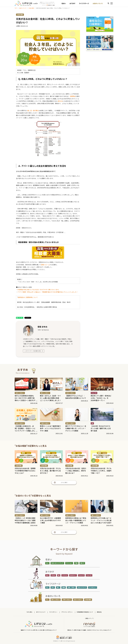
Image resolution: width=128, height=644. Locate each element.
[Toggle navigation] (112, 4)
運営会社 (99, 612)
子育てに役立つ (45, 423)
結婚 (64, 587)
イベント (65, 575)
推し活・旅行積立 (33, 110)
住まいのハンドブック (57, 563)
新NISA (60, 101)
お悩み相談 (31, 8)
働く (58, 587)
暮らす (82, 563)
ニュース (94, 393)
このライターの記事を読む (34, 351)
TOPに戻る (29, 612)
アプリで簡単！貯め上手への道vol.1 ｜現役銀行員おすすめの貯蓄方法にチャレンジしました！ (48, 292)
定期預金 (73, 96)
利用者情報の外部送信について (85, 612)
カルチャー (73, 575)
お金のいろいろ (98, 3)
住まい (64, 3)
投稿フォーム (45, 265)
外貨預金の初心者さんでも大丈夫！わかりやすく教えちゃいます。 (39, 290)
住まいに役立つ (20, 393)
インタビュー (93, 587)
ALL (47, 563)
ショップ (81, 575)
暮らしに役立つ (45, 393)
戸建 (76, 563)
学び (53, 587)
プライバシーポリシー (67, 612)
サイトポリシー (53, 612)
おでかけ (72, 3)
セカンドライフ (82, 587)
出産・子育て (71, 587)
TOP (16, 8)
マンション (69, 563)
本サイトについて (41, 612)
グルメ (53, 575)
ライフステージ (84, 3)
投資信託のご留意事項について (28, 297)
